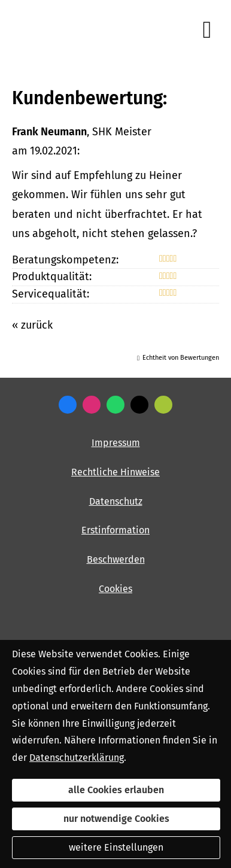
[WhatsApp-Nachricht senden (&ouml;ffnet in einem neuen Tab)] (115, 405)
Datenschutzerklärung (77, 758)
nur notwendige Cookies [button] (116, 819)
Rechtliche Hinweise (115, 472)
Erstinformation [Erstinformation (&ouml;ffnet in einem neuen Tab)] (115, 530)
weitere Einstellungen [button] (116, 847)
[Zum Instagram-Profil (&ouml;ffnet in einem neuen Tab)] (92, 405)
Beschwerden (116, 559)
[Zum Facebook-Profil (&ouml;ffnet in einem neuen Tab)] (68, 405)
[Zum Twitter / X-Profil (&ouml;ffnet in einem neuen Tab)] (139, 405)
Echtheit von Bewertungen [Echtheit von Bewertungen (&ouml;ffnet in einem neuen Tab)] (181, 358)
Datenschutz (116, 501)
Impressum (116, 443)
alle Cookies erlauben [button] (116, 790)
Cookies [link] (115, 589)
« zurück (32, 325)
